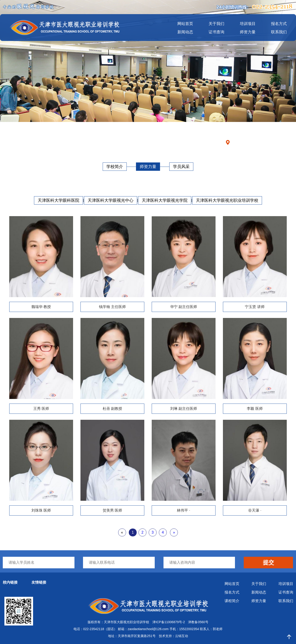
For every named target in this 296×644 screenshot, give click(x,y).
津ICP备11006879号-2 (169, 622)
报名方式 (279, 24)
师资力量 (248, 32)
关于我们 (216, 24)
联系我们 (279, 32)
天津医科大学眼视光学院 (165, 200)
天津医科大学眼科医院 (59, 200)
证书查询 (216, 32)
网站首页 (185, 24)
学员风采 (181, 167)
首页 (252, 142)
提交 (268, 562)
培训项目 (248, 24)
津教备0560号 (198, 622)
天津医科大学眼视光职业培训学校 (227, 200)
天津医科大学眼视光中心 (111, 200)
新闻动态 (185, 32)
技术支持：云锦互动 (173, 636)
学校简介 (115, 167)
